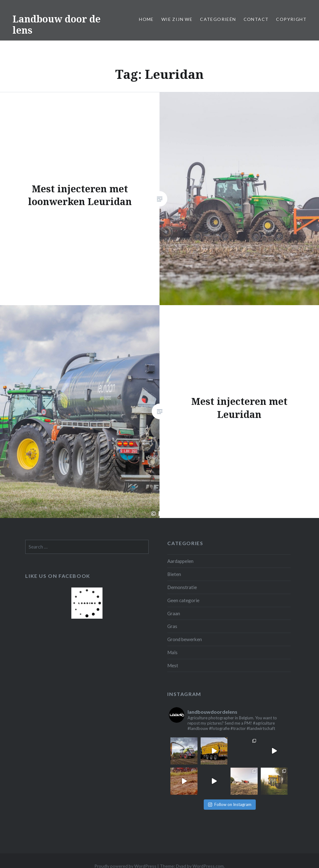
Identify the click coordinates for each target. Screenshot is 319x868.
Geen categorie (183, 600)
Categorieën (218, 19)
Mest (173, 665)
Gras (172, 626)
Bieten (174, 574)
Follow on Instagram (230, 804)
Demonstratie (182, 587)
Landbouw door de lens (57, 24)
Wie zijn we (177, 19)
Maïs (172, 652)
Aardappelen (180, 561)
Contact (256, 19)
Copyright (291, 19)
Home (146, 19)
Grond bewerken (185, 639)
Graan (174, 613)
